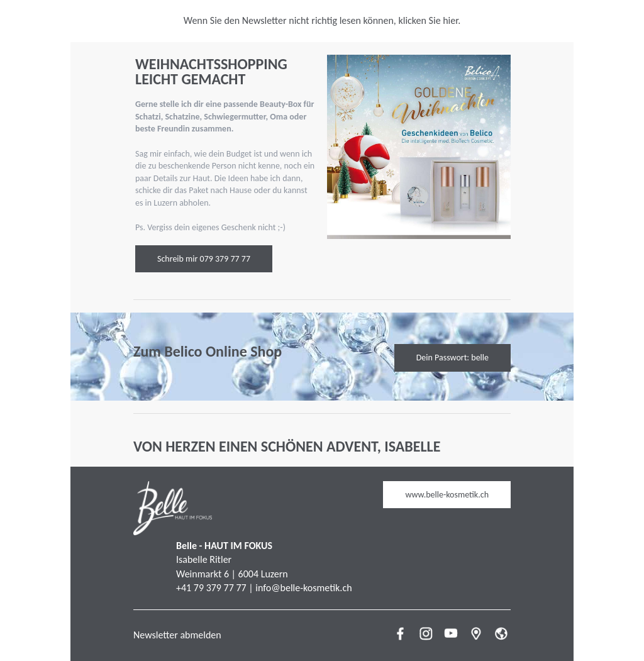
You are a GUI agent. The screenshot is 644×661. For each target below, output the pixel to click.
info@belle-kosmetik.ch (303, 588)
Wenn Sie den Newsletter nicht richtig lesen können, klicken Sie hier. (322, 20)
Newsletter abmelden (177, 635)
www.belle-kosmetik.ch (447, 495)
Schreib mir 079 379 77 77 (204, 259)
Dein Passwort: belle (452, 358)
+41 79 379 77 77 (211, 588)
